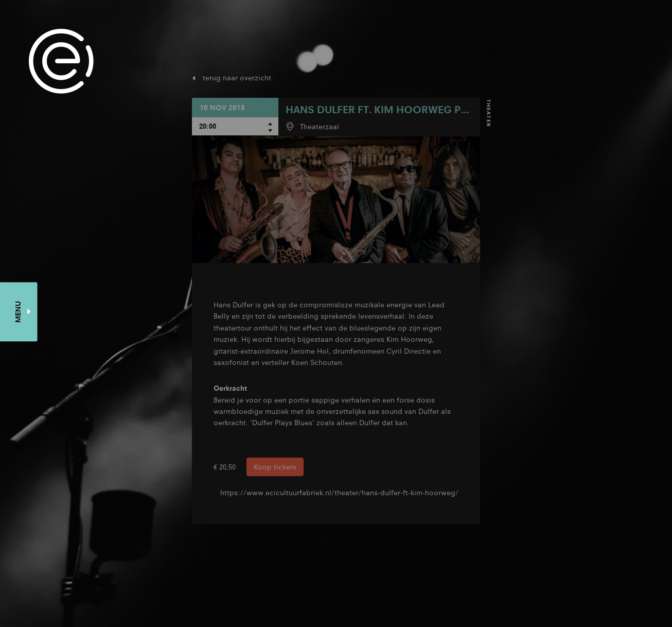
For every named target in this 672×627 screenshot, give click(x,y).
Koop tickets (275, 467)
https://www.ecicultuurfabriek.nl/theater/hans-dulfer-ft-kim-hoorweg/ (339, 493)
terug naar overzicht (237, 78)
